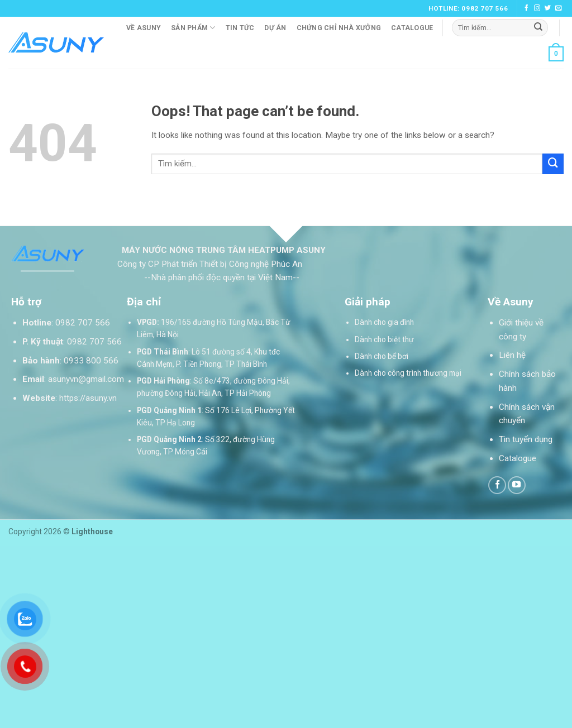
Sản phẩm (193, 28)
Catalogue (412, 28)
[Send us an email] (559, 8)
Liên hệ (512, 355)
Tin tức (240, 28)
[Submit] (538, 27)
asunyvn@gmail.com (86, 379)
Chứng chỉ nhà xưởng (339, 28)
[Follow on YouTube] (517, 485)
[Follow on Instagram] (537, 8)
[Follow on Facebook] (527, 8)
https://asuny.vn (88, 398)
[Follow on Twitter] (548, 8)
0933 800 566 (91, 361)
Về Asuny (144, 28)
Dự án (275, 28)
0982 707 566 (83, 323)
